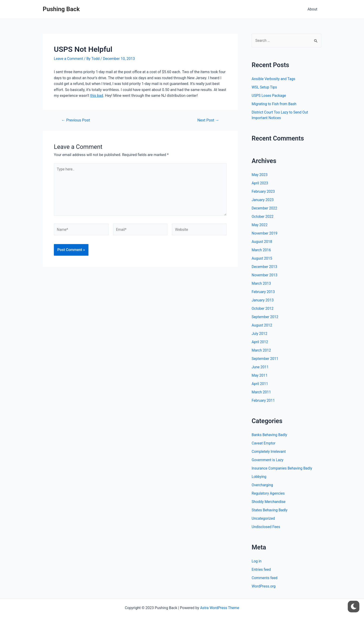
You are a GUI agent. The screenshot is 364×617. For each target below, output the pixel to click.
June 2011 (260, 367)
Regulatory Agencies (269, 493)
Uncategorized (264, 518)
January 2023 (263, 200)
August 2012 (262, 325)
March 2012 (262, 350)
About (313, 9)
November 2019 (265, 233)
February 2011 (263, 400)
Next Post (208, 120)
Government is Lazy (268, 460)
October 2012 (263, 308)
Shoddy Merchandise (269, 502)
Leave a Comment (69, 59)
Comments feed (265, 578)
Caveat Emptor (264, 443)
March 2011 (262, 392)
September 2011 (265, 359)
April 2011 (260, 384)
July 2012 (260, 334)
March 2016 (262, 250)
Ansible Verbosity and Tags (274, 79)
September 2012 (265, 317)
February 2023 (263, 191)
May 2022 (260, 225)
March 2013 (262, 283)
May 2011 (260, 375)
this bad (97, 96)
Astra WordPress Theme (220, 608)
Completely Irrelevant (269, 452)
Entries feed (262, 570)
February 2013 (263, 292)
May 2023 (260, 175)
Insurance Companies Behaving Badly (283, 468)
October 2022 (263, 217)
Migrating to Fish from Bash (275, 104)
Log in (257, 561)
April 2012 (260, 342)
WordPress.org (264, 586)
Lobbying (259, 477)
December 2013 (265, 267)
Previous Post (76, 120)
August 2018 (262, 242)
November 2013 (265, 275)
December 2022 (265, 208)
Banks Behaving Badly (270, 435)
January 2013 (263, 300)
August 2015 (262, 258)
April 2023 (260, 183)
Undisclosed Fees (266, 527)
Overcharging (263, 485)
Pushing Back (61, 9)
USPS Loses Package (269, 96)
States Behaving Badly (270, 510)
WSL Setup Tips (265, 87)
